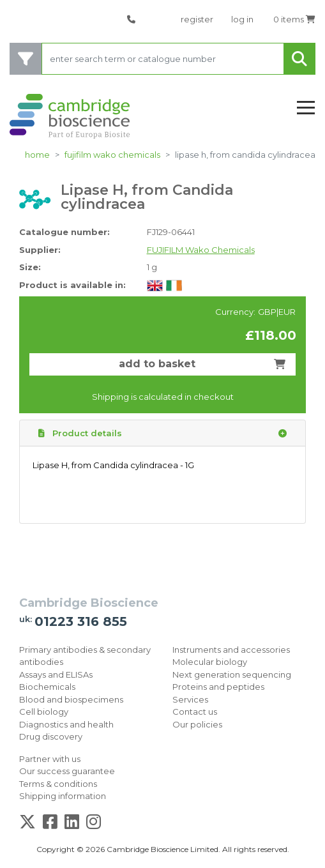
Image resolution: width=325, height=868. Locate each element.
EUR (287, 312)
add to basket (202, 364)
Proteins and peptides (218, 687)
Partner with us (50, 759)
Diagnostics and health (66, 724)
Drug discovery (51, 736)
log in (242, 19)
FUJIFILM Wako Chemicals (112, 155)
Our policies (197, 724)
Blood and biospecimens (71, 699)
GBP (267, 312)
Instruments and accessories (231, 650)
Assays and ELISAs (56, 674)
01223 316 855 (81, 621)
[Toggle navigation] (306, 108)
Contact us (195, 712)
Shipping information (63, 796)
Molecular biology (210, 662)
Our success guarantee (67, 771)
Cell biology (44, 712)
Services (190, 699)
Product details (162, 434)
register (197, 19)
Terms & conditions (58, 784)
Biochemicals (47, 687)
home (37, 155)
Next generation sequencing (232, 674)
